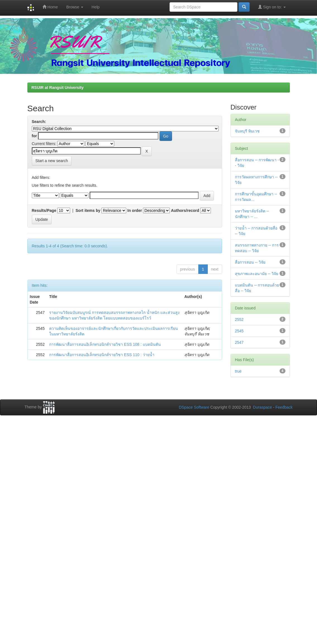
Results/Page (44, 210)
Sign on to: (272, 7)
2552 (239, 319)
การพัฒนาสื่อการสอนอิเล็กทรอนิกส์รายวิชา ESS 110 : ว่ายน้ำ (102, 355)
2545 (239, 331)
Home (50, 7)
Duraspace (263, 407)
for (34, 136)
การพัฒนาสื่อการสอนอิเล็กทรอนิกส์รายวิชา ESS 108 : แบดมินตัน (105, 344)
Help (96, 7)
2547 (239, 342)
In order (135, 210)
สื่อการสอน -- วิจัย (250, 262)
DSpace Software (194, 407)
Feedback (284, 407)
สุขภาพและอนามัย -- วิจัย (257, 274)
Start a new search (52, 161)
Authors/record (185, 210)
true (238, 371)
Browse (75, 7)
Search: (39, 122)
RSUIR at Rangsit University (58, 87)
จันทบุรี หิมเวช (247, 131)
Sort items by (88, 210)
